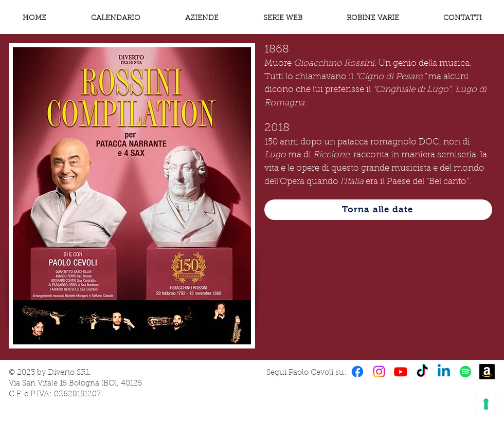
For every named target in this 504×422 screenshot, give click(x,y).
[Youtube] (401, 372)
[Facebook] (357, 372)
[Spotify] (465, 372)
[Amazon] (487, 372)
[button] (373, 19)
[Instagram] (379, 372)
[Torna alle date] (378, 210)
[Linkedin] (444, 372)
